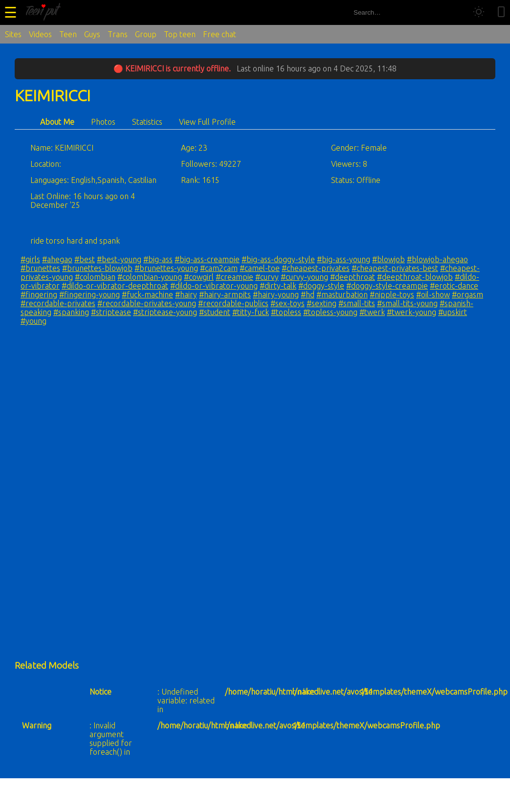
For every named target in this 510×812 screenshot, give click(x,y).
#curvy (267, 277)
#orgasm (467, 294)
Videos (40, 34)
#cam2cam (219, 268)
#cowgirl (199, 277)
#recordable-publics (233, 303)
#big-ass (158, 259)
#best (85, 259)
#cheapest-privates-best (395, 268)
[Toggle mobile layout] (501, 12)
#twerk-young (411, 312)
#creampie (234, 277)
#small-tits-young (407, 303)
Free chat (220, 34)
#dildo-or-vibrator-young (214, 286)
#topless (286, 312)
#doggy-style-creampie (387, 286)
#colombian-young (150, 277)
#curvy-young (304, 277)
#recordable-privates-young (147, 303)
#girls (30, 259)
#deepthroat (353, 277)
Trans (118, 34)
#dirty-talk (278, 286)
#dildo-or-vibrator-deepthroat (115, 286)
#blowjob (388, 259)
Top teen (180, 34)
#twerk (372, 312)
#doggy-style (321, 286)
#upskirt (453, 312)
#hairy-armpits (225, 294)
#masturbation (342, 294)
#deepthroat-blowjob (415, 277)
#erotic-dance (454, 286)
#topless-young (330, 312)
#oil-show (433, 294)
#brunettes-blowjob (97, 268)
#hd (308, 294)
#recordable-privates (58, 303)
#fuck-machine (147, 294)
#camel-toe (260, 268)
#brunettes (40, 268)
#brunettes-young (166, 268)
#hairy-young (276, 294)
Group (146, 34)
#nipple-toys (392, 294)
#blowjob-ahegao (437, 259)
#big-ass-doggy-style (278, 259)
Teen (68, 34)
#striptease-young (165, 312)
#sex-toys (288, 303)
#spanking (71, 312)
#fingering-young (89, 294)
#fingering (39, 294)
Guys (92, 34)
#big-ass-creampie (207, 259)
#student (215, 312)
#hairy (186, 294)
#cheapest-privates (316, 268)
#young (33, 321)
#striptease (111, 312)
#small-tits (357, 303)
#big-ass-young (344, 259)
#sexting (322, 303)
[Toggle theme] (479, 12)
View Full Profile (207, 122)
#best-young (119, 259)
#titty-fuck (251, 312)
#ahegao (57, 259)
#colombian (95, 277)
